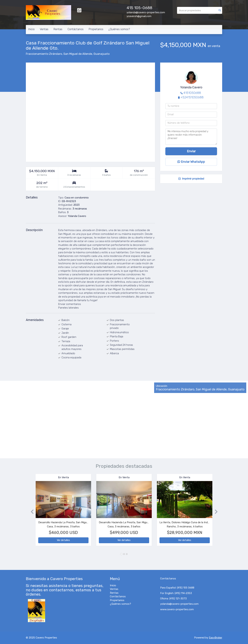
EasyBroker (216, 638)
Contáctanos (76, 29)
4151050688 (192, 93)
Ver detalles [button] (63, 540)
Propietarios (96, 29)
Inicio (32, 29)
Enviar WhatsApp (191, 162)
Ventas (44, 29)
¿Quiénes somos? (119, 29)
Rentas (58, 29)
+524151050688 (192, 97)
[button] (31, 512)
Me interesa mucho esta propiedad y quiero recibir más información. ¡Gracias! (191, 137)
